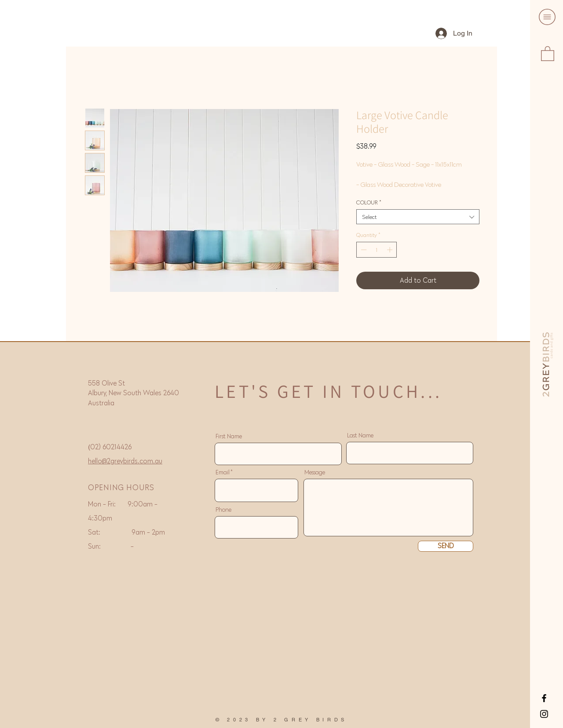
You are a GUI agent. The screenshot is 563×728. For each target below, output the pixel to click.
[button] (547, 17)
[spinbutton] (377, 250)
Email (223, 473)
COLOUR (369, 202)
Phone (223, 510)
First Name (229, 437)
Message (315, 473)
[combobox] (418, 217)
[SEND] (446, 546)
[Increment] (391, 250)
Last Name (360, 436)
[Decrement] (363, 250)
